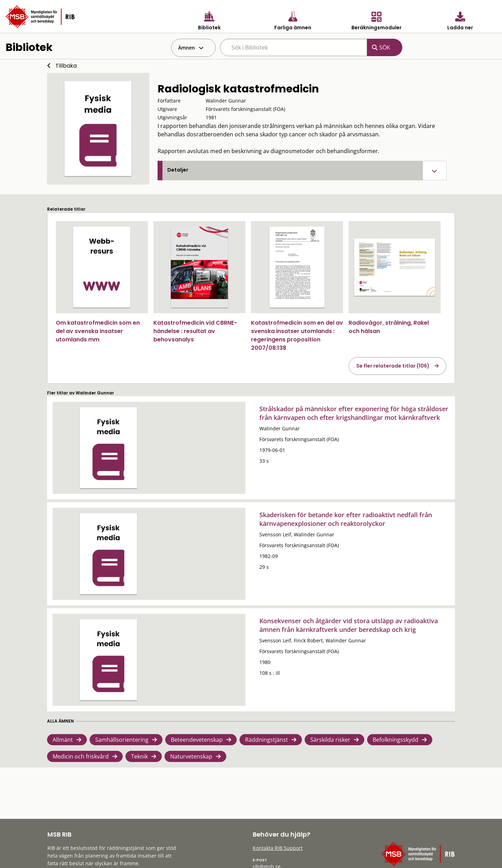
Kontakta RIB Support (278, 848)
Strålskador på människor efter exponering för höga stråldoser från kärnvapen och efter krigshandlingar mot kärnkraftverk (354, 413)
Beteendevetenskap (197, 740)
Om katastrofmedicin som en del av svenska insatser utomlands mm (98, 331)
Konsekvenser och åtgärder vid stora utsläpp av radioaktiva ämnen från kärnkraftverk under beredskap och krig (349, 625)
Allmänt (63, 740)
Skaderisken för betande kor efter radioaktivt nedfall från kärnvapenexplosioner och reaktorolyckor (346, 519)
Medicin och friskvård (81, 756)
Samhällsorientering (122, 740)
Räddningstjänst (267, 740)
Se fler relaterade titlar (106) (393, 366)
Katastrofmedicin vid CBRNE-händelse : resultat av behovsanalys (195, 331)
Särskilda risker (330, 740)
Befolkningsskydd (395, 740)
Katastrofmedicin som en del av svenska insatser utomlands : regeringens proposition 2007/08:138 (297, 335)
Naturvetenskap (191, 756)
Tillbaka (66, 66)
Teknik (139, 756)
